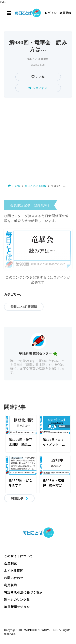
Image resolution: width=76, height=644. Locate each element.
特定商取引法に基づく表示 (23, 592)
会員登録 (65, 13)
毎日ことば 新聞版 (38, 59)
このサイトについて (18, 556)
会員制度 (10, 563)
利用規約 (10, 585)
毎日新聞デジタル (17, 607)
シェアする (38, 88)
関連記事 (17, 498)
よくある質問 (14, 571)
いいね (40, 77)
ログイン (51, 13)
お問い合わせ (14, 578)
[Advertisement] (38, 139)
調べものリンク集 (17, 600)
